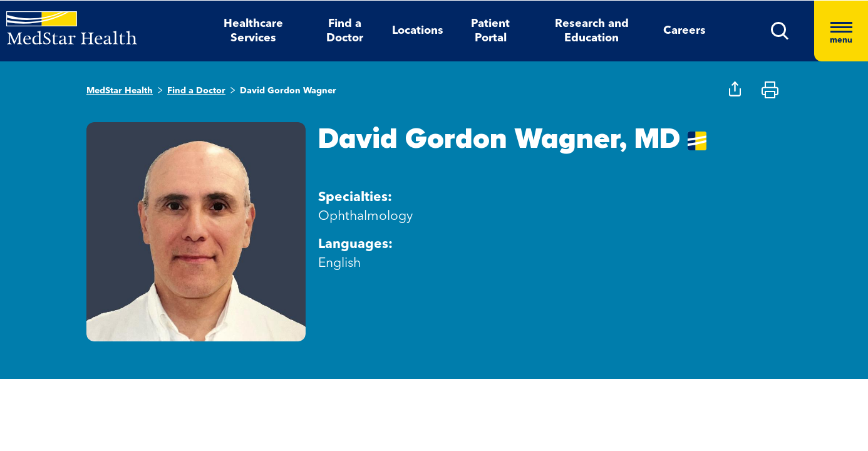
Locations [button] (418, 31)
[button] (780, 31)
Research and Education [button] (592, 31)
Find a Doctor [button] (345, 31)
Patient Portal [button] (490, 31)
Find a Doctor (196, 91)
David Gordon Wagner (288, 91)
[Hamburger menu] (841, 31)
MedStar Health (120, 91)
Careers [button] (685, 31)
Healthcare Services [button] (253, 31)
